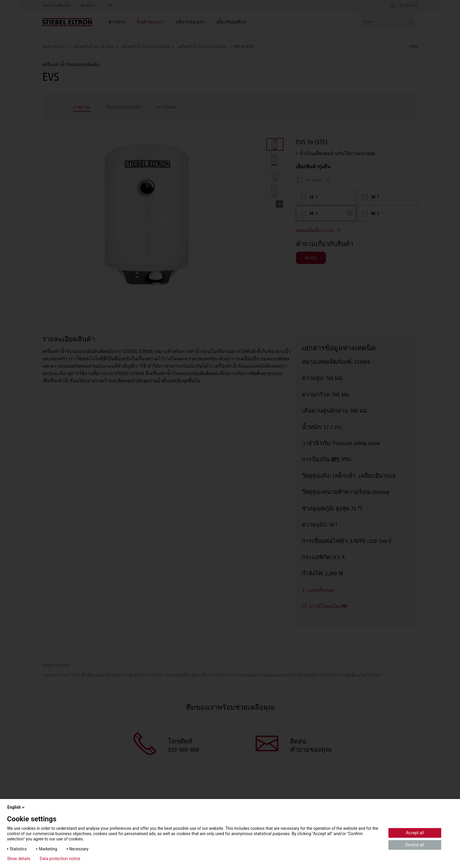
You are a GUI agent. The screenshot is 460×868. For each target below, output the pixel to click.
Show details (19, 859)
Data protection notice (60, 859)
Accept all (415, 833)
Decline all (415, 845)
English (16, 807)
